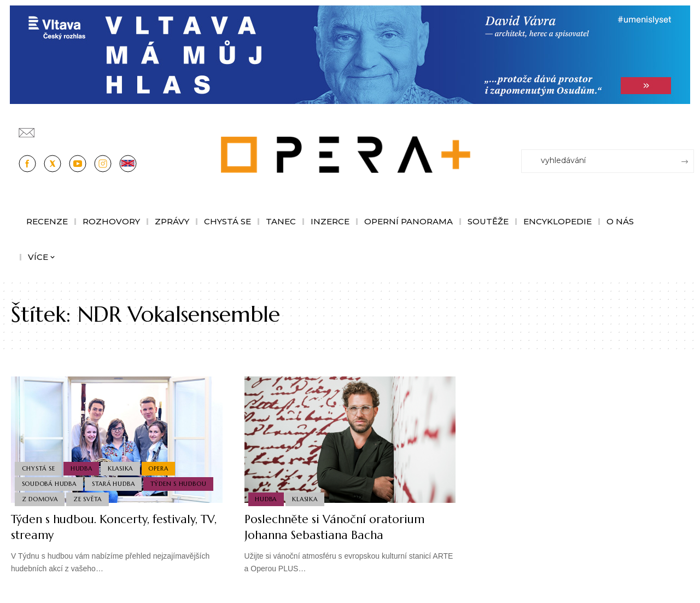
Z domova (40, 499)
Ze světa (89, 499)
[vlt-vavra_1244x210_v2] (350, 54)
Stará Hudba (114, 483)
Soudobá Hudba (49, 483)
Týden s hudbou (180, 483)
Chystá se (39, 467)
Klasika (122, 467)
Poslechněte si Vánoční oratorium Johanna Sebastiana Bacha (339, 527)
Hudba (83, 467)
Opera (161, 467)
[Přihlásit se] (688, 127)
